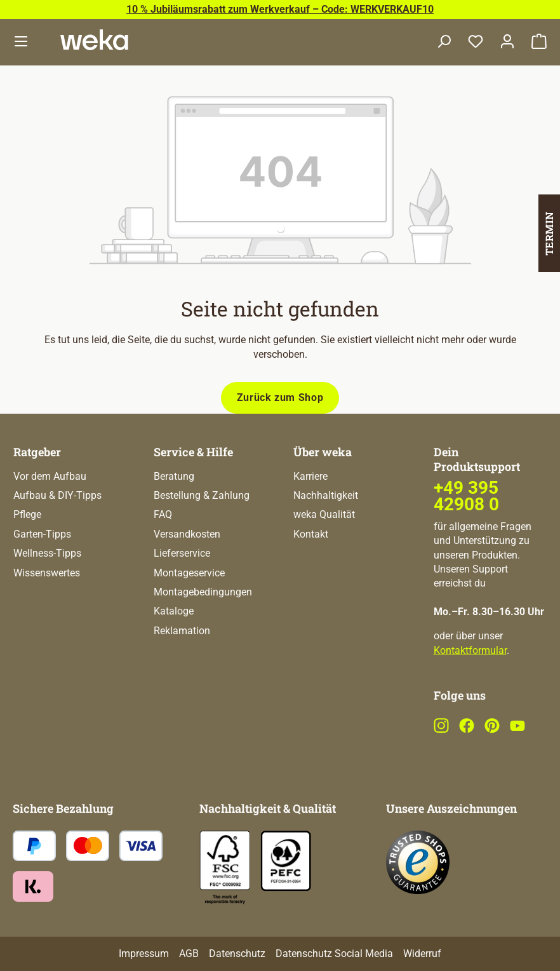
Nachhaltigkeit (326, 495)
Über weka (323, 452)
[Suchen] (444, 42)
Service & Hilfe (193, 452)
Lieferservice (182, 553)
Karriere (310, 476)
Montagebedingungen (203, 592)
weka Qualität (324, 514)
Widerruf (422, 954)
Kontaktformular (470, 650)
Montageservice (189, 573)
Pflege (27, 514)
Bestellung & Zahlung (202, 495)
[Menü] (21, 42)
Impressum (144, 954)
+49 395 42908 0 (466, 496)
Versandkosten (187, 534)
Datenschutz (237, 954)
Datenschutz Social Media (334, 954)
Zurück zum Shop (280, 397)
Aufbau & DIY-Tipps (57, 495)
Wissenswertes (47, 573)
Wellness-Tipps (47, 553)
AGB (189, 954)
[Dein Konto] (507, 42)
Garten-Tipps (42, 534)
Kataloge (174, 611)
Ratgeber (37, 452)
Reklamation (182, 631)
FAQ (163, 514)
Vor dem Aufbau (50, 476)
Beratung (174, 476)
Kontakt (311, 534)
